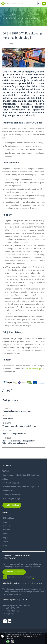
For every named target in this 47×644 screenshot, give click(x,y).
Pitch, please (8, 419)
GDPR (5, 546)
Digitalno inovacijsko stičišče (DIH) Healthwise (21, 475)
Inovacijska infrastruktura (12, 495)
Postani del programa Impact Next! (17, 411)
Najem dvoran (12, 505)
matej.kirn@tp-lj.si (34, 369)
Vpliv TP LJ (7, 526)
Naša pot (6, 530)
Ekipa (5, 522)
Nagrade (6, 538)
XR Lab (5, 479)
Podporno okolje (9, 491)
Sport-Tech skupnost (11, 483)
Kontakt (6, 542)
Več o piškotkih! (12, 642)
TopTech (6, 471)
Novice (32, 15)
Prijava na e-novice (14, 572)
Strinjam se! (8, 642)
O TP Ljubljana (8, 518)
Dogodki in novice (21, 15)
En (40, 4)
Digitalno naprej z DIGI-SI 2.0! (15, 434)
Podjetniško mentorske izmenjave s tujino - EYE (21, 487)
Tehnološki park (8, 15)
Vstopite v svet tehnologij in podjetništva (19, 426)
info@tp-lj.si (9, 614)
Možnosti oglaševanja (11, 499)
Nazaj (7, 391)
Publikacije (7, 534)
